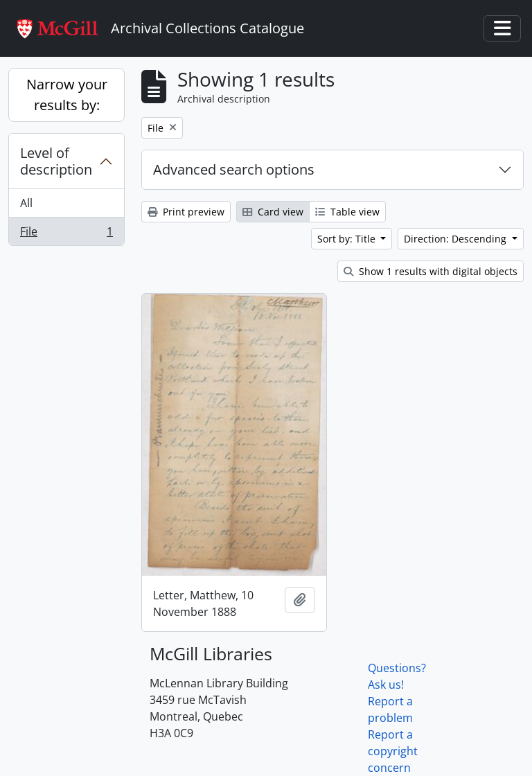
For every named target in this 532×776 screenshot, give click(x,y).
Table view (347, 212)
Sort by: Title (348, 239)
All (26, 203)
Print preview (186, 212)
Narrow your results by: (67, 95)
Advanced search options (234, 169)
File (66, 234)
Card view (273, 212)
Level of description (56, 161)
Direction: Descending (456, 239)
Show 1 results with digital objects (431, 271)
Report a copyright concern (393, 751)
